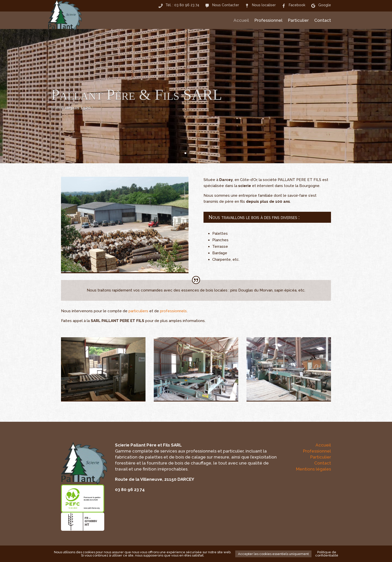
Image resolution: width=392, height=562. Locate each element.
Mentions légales (313, 469)
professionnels (173, 311)
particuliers (138, 311)
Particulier (298, 21)
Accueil (241, 21)
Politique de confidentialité (327, 554)
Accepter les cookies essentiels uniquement (273, 554)
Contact (323, 21)
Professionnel (268, 21)
